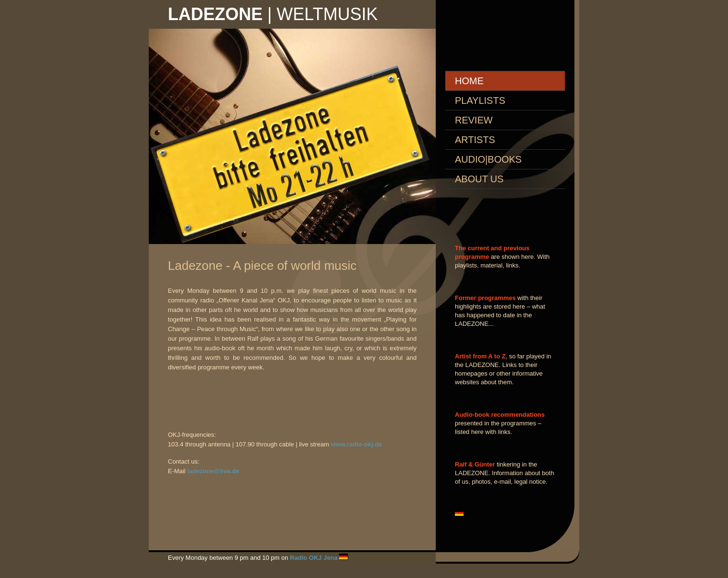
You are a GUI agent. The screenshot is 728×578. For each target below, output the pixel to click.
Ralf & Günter (475, 464)
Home (469, 81)
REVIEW (474, 120)
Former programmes (485, 298)
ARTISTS (475, 140)
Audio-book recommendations (500, 415)
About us (479, 179)
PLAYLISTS (480, 100)
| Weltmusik (273, 14)
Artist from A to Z (480, 356)
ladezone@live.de (213, 471)
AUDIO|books (488, 159)
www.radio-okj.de (357, 444)
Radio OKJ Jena (314, 558)
